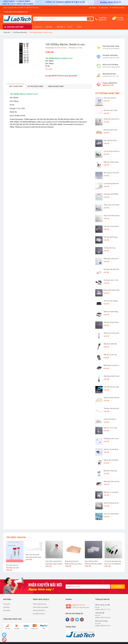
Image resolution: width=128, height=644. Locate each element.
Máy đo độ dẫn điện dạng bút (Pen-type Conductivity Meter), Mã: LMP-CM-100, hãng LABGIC (112, 344)
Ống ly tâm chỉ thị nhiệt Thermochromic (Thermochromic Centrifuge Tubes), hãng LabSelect (112, 205)
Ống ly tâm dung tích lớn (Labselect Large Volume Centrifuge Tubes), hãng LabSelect (112, 119)
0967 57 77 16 (78, 605)
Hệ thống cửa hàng (118, 8)
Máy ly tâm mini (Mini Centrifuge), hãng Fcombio (111, 460)
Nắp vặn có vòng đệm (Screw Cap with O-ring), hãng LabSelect (112, 492)
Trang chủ (7, 604)
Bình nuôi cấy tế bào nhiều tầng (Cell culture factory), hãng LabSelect (112, 111)
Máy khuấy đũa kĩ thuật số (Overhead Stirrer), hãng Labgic (112, 376)
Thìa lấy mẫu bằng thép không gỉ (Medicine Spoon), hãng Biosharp (112, 409)
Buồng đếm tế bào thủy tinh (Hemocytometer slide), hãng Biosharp (112, 290)
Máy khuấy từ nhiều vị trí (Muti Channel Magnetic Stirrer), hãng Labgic (112, 366)
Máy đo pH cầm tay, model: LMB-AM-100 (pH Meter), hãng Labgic (112, 355)
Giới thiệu (6, 607)
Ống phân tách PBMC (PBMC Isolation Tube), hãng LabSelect (111, 194)
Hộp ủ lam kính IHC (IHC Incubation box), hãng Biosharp (112, 398)
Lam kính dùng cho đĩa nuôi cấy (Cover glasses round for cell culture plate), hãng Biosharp (112, 387)
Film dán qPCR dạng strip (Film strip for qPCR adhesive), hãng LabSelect (112, 237)
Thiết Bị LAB (100, 613)
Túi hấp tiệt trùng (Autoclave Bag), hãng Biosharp (111, 248)
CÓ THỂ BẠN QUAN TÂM (107, 93)
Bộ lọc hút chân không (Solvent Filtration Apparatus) (111, 514)
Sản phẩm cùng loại (16, 537)
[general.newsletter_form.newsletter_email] (88, 587)
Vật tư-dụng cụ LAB (102, 605)
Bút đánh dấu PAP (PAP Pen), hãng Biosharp (112, 270)
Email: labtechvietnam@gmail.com (16, 12)
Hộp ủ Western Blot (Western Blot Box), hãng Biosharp (110, 141)
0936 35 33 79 (108, 85)
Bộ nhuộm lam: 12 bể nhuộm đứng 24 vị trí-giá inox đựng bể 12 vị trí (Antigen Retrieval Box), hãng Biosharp (112, 280)
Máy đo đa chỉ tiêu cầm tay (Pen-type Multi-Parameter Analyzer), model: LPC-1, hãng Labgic (112, 333)
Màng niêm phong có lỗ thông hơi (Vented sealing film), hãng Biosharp (112, 259)
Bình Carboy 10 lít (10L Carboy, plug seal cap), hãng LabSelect (111, 173)
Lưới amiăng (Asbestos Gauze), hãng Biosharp (112, 184)
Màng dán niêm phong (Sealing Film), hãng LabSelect (111, 482)
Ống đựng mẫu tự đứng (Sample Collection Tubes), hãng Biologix (112, 439)
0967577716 (102, 20)
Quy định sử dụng (39, 614)
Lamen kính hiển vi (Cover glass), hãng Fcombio (110, 419)
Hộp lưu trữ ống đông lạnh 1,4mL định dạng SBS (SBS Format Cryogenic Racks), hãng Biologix (112, 449)
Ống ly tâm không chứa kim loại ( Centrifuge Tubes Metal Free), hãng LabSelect (112, 216)
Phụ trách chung (101, 621)
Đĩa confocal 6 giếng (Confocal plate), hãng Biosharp (111, 301)
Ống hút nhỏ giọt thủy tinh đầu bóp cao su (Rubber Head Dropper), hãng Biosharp (112, 322)
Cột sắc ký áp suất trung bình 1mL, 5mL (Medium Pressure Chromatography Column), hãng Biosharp (112, 151)
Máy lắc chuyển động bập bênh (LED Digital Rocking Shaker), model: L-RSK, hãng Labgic (112, 312)
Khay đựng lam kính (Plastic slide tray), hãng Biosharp (112, 130)
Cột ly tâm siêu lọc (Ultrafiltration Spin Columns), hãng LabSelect (110, 98)
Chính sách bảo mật (40, 604)
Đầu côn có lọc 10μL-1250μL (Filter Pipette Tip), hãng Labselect (111, 428)
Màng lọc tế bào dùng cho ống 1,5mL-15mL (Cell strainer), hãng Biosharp (111, 162)
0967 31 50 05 (105, 618)
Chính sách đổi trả (39, 610)
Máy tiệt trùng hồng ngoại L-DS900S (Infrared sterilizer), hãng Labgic (110, 471)
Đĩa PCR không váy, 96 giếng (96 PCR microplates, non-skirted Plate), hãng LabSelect (112, 503)
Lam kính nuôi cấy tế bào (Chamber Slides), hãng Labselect (112, 227)
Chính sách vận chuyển (41, 607)
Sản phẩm (7, 610)
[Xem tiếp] (49, 69)
